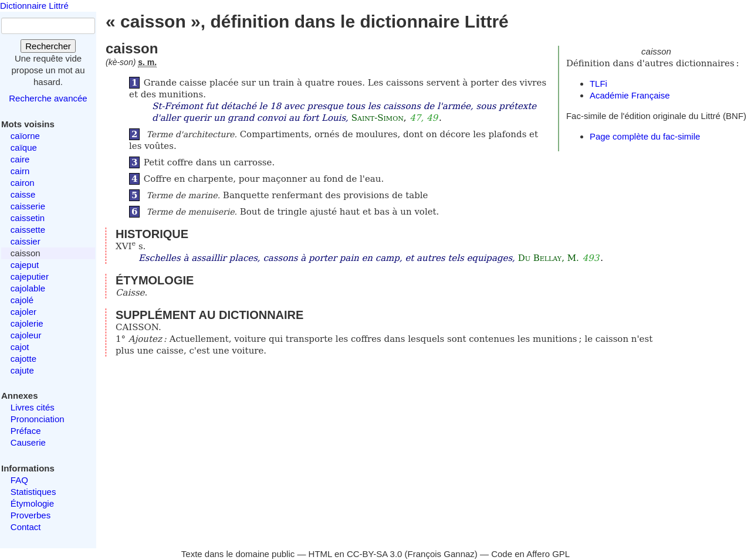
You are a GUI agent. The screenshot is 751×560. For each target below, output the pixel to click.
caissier (26, 241)
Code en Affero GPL (530, 554)
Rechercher (48, 46)
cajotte (23, 359)
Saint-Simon (378, 118)
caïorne (25, 136)
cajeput (25, 265)
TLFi (598, 84)
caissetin (28, 218)
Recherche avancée (48, 98)
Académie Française (630, 95)
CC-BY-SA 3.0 (375, 554)
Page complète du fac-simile (645, 136)
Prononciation (38, 419)
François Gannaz (441, 554)
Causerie (28, 442)
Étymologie (32, 503)
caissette (28, 230)
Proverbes (31, 515)
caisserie (28, 206)
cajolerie (27, 323)
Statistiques (33, 492)
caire (20, 159)
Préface (26, 431)
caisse (23, 194)
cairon (23, 183)
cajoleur (26, 335)
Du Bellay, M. (549, 258)
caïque (24, 147)
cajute (22, 370)
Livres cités (33, 407)
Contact (26, 527)
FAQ (19, 480)
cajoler (23, 312)
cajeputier (30, 276)
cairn (20, 171)
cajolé (22, 300)
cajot (20, 347)
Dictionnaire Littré (34, 6)
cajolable (28, 288)
